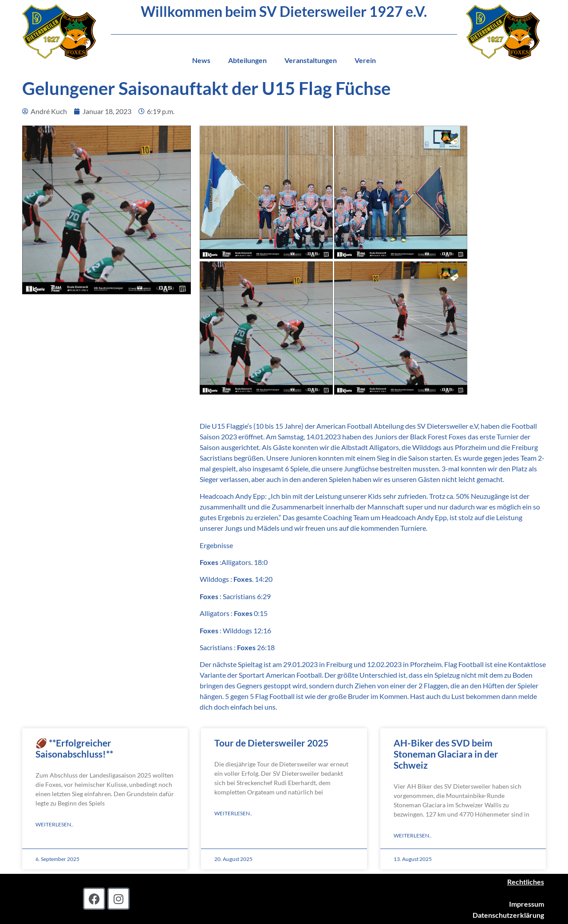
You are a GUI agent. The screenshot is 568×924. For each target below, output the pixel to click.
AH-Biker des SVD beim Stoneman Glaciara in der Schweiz (446, 754)
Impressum (527, 904)
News (201, 60)
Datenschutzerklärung (508, 915)
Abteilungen (247, 60)
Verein (365, 60)
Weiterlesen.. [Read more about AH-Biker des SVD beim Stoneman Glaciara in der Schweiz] (413, 835)
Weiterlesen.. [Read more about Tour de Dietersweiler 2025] (233, 813)
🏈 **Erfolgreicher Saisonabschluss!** (74, 748)
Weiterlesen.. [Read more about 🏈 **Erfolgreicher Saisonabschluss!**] (55, 824)
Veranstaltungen (311, 60)
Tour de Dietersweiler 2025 (271, 743)
